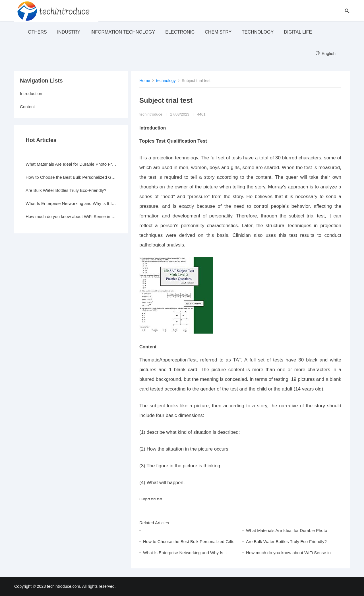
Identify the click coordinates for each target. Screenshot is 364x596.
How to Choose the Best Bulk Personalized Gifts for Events (71, 177)
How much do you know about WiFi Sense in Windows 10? (71, 216)
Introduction (31, 93)
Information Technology (123, 32)
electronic (180, 32)
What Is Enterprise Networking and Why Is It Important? (71, 203)
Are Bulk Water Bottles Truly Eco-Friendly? (286, 541)
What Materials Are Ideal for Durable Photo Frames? (71, 164)
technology (258, 32)
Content (27, 107)
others (37, 32)
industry (69, 32)
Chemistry (218, 32)
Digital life (298, 32)
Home (145, 81)
